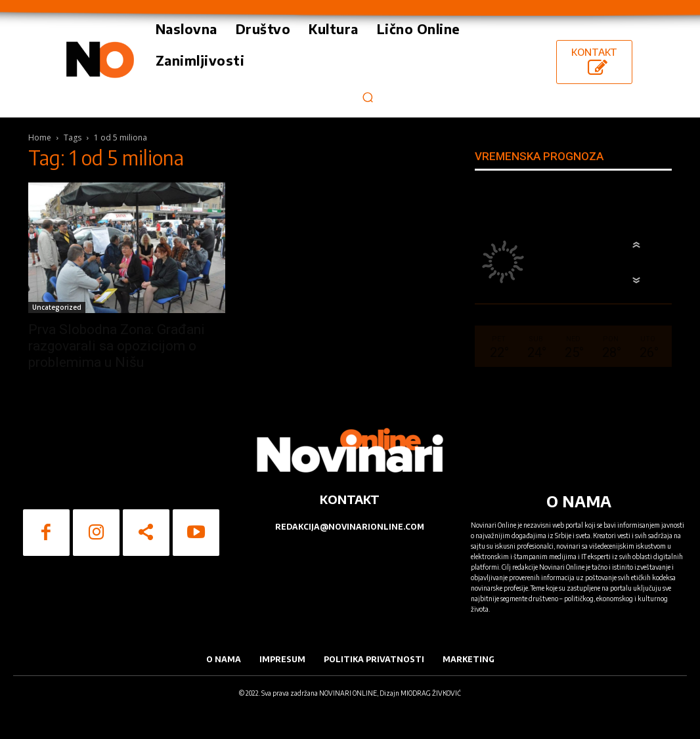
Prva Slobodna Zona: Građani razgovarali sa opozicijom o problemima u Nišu (117, 346)
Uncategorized (57, 307)
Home (40, 137)
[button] (367, 97)
